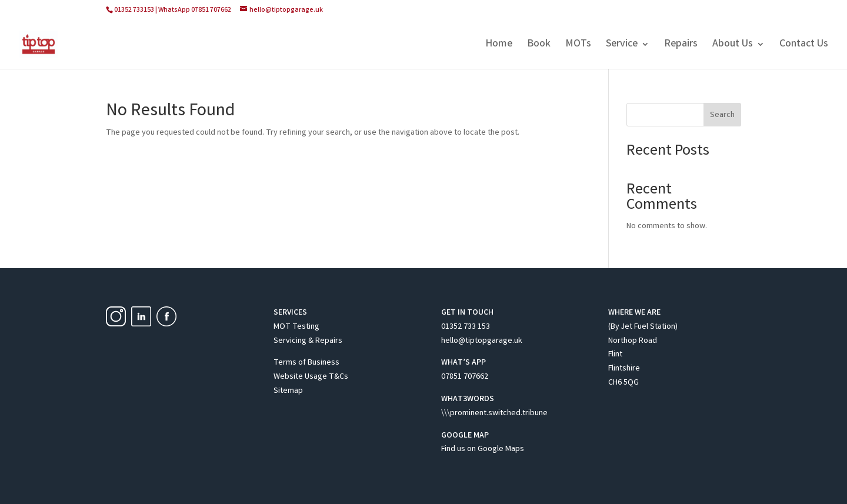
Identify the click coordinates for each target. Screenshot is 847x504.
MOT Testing (296, 327)
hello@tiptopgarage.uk (482, 341)
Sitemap (288, 391)
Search (722, 115)
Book (539, 46)
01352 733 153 (466, 327)
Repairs (681, 46)
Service (622, 46)
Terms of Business (306, 363)
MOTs (578, 46)
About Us (733, 46)
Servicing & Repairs (308, 341)
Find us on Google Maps (483, 449)
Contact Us (804, 46)
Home (499, 46)
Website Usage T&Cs (311, 377)
